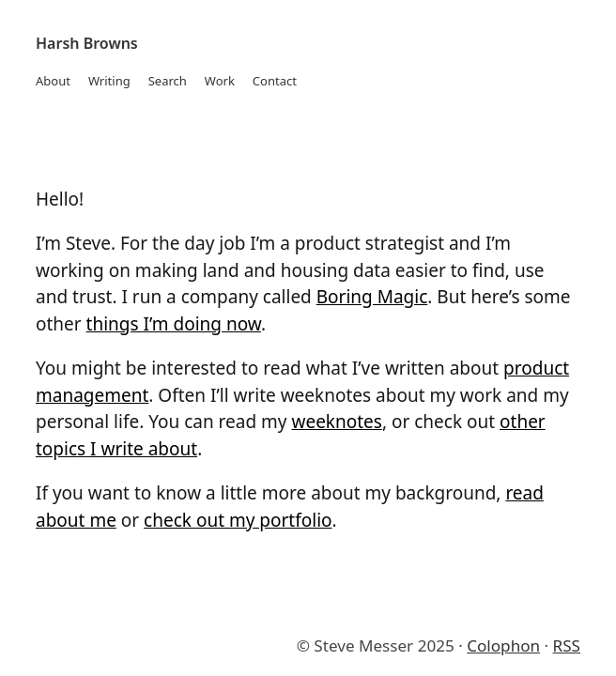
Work (220, 81)
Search (168, 81)
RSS (567, 645)
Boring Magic (372, 297)
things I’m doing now (174, 324)
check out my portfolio (238, 520)
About (53, 81)
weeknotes (336, 422)
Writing (109, 81)
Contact (275, 81)
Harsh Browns (87, 43)
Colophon (503, 645)
